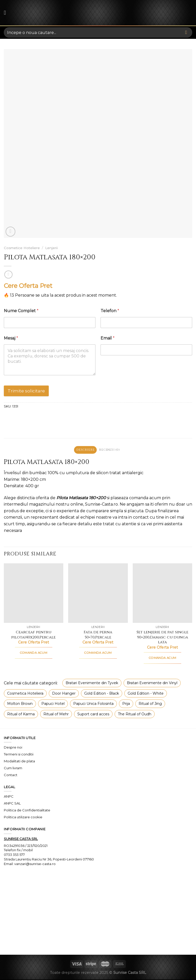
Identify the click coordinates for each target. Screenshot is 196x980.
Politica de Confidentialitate (27, 811)
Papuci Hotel (53, 704)
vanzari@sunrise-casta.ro (35, 864)
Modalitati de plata (19, 762)
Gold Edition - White (146, 694)
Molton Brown (20, 704)
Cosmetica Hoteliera (25, 694)
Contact (11, 775)
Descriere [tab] (84, 450)
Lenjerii (51, 248)
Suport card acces (93, 715)
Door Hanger (64, 694)
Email (108, 338)
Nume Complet (21, 311)
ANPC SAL (12, 804)
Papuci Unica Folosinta (93, 704)
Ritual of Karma (21, 715)
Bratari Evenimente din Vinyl (152, 684)
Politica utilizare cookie (23, 818)
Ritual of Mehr (56, 715)
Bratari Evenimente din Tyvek (92, 684)
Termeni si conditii (19, 755)
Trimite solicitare (26, 391)
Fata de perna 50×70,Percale (98, 635)
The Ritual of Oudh (135, 715)
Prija (126, 704)
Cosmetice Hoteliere (22, 248)
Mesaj (11, 338)
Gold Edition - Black (102, 694)
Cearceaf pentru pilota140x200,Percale (33, 635)
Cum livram (13, 768)
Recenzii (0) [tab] (110, 450)
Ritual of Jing (150, 704)
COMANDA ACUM (34, 653)
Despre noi (13, 748)
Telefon (110, 311)
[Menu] (7, 13)
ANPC (9, 797)
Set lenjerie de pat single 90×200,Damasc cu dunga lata (162, 638)
